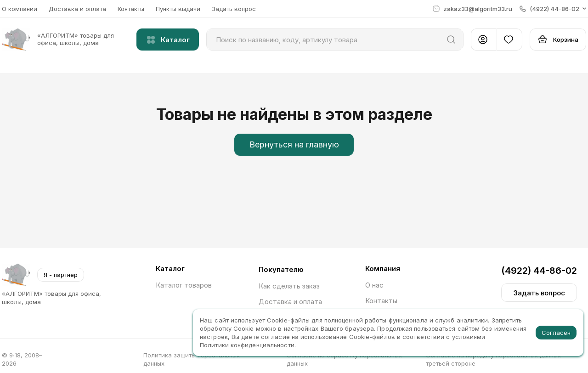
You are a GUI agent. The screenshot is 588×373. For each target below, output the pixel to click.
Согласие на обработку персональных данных (344, 359)
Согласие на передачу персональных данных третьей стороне (493, 359)
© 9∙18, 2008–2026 (22, 359)
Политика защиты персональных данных (192, 359)
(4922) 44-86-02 (539, 271)
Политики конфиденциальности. (248, 345)
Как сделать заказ (289, 286)
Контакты (131, 9)
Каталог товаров (184, 285)
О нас (374, 285)
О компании (20, 9)
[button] (553, 9)
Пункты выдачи (178, 9)
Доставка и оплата (77, 9)
